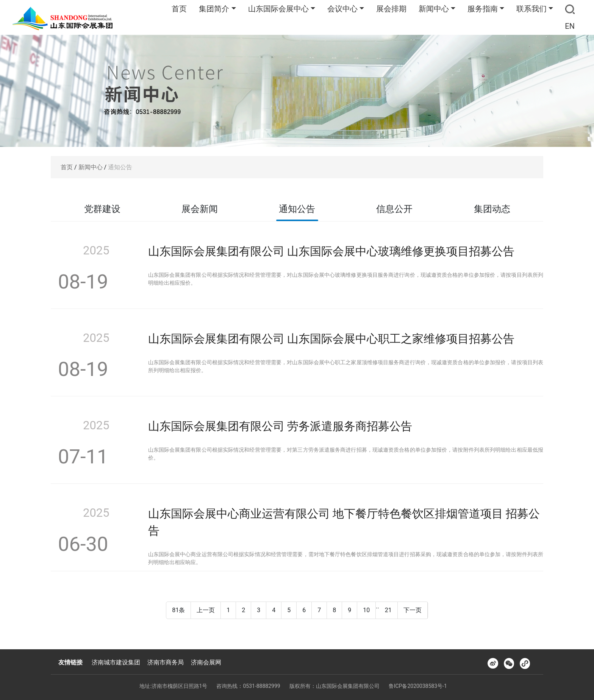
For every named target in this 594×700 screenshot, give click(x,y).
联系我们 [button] (531, 9)
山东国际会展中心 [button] (278, 9)
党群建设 (102, 209)
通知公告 (120, 167)
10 (366, 610)
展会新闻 (200, 209)
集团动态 (492, 209)
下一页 (413, 610)
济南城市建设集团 (116, 662)
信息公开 (394, 209)
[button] (570, 9)
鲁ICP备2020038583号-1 (418, 686)
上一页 (206, 610)
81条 (178, 610)
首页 (179, 9)
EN (570, 26)
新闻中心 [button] (434, 9)
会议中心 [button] (342, 9)
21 (388, 610)
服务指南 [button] (483, 9)
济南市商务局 (166, 662)
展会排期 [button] (391, 9)
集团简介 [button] (214, 9)
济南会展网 (206, 662)
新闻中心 (91, 167)
